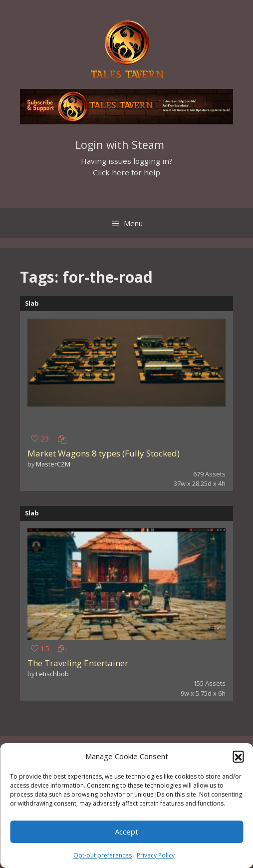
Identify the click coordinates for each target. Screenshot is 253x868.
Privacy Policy (156, 855)
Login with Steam (120, 145)
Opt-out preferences (103, 855)
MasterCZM (53, 464)
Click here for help (126, 172)
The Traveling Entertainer (78, 663)
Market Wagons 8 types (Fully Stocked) (104, 453)
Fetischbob (52, 674)
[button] (238, 756)
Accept (126, 832)
